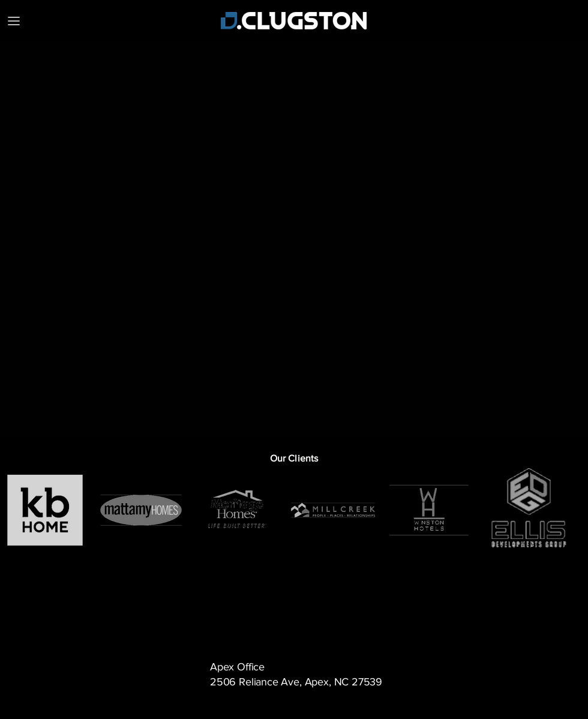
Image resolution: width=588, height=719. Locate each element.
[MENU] (13, 21)
